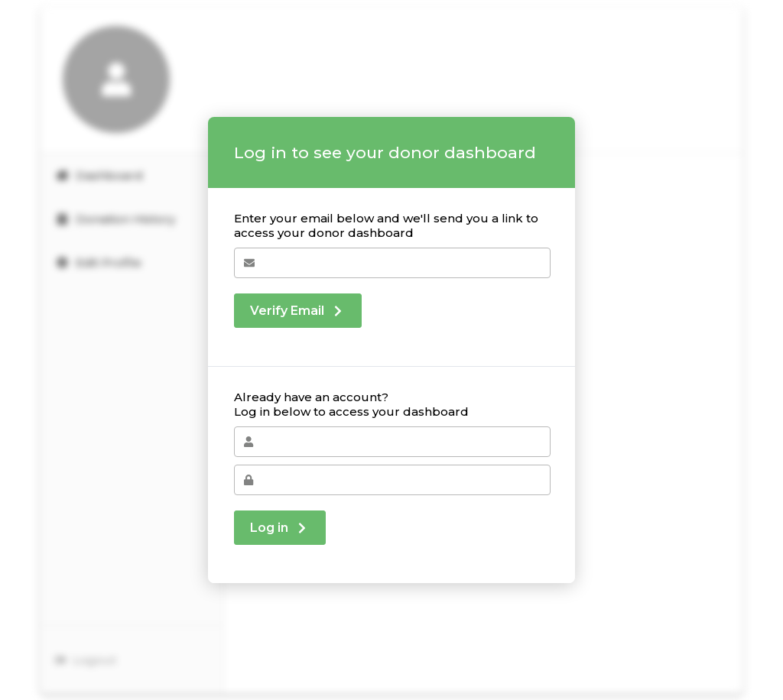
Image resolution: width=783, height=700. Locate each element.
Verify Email (298, 311)
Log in (280, 528)
